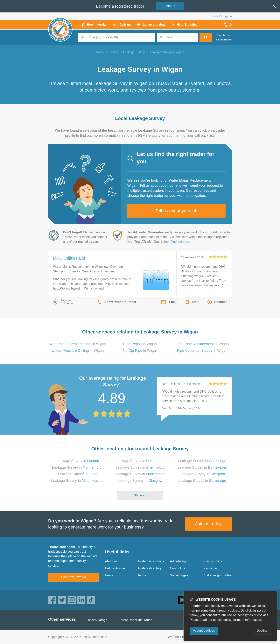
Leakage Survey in (78, 461)
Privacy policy (212, 561)
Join (170, 6)
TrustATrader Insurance (136, 620)
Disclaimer (210, 568)
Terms (142, 575)
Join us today (209, 524)
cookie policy (222, 620)
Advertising (178, 561)
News (109, 575)
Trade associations (151, 561)
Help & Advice (115, 568)
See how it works (73, 577)
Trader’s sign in (222, 16)
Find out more (180, 242)
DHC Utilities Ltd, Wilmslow (181, 384)
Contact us (178, 568)
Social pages (179, 575)
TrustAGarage (97, 620)
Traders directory (150, 568)
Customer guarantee (217, 575)
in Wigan (78, 344)
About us (111, 561)
